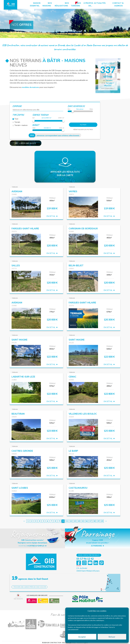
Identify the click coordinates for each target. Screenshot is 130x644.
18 (94, 521)
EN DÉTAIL (52, 216)
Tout (15, 119)
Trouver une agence (29, 587)
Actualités (100, 3)
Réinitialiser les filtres (83, 130)
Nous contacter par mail (89, 555)
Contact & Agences (118, 4)
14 (79, 521)
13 (75, 521)
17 (90, 521)
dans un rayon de (76, 106)
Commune (17, 106)
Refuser (112, 637)
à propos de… (88, 4)
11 (67, 521)
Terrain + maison (20, 125)
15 (83, 521)
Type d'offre (18, 115)
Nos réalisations (62, 4)
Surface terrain (40, 115)
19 (98, 521)
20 (102, 521)
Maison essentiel (35, 4)
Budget (36, 125)
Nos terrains (76, 4)
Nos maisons (47, 4)
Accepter (82, 637)
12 (71, 521)
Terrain (16, 122)
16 (86, 521)
